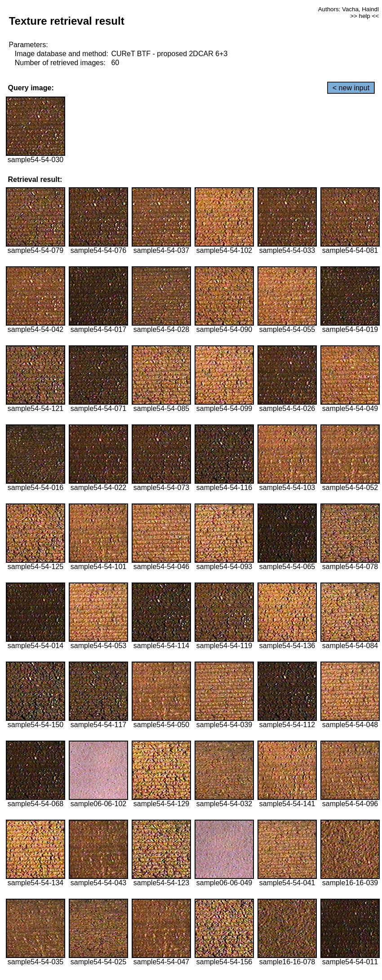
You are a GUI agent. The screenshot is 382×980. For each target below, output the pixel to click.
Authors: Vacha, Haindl (349, 9)
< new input (351, 88)
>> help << (364, 16)
